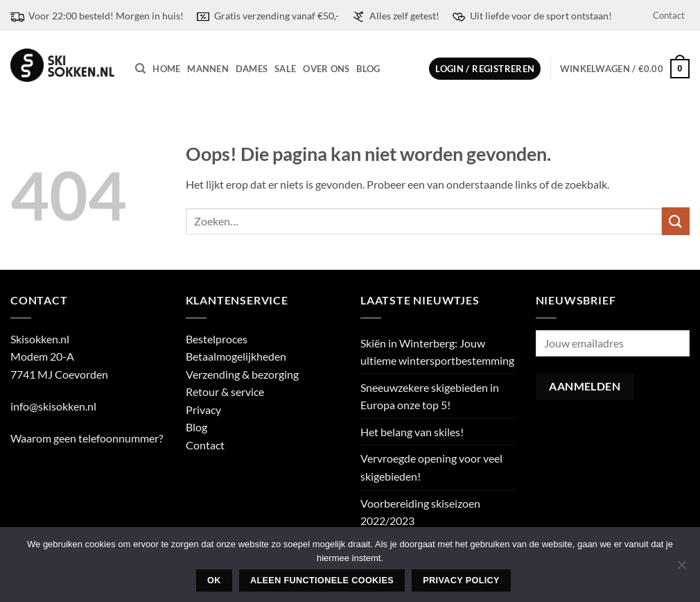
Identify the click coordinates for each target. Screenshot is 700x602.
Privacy (203, 410)
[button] (485, 69)
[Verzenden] (676, 221)
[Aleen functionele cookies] (681, 569)
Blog (368, 69)
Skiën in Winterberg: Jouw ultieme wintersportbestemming (437, 352)
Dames (252, 69)
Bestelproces (217, 339)
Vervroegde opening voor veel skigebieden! (431, 467)
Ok (214, 580)
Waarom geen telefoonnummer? (87, 438)
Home (166, 69)
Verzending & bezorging (242, 374)
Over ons (326, 69)
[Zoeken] (140, 69)
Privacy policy (461, 580)
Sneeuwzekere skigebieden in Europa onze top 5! (430, 396)
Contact (669, 15)
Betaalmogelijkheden (236, 356)
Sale (285, 69)
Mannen (208, 69)
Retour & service (225, 392)
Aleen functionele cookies (322, 580)
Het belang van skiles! (412, 432)
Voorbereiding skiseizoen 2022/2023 (420, 512)
